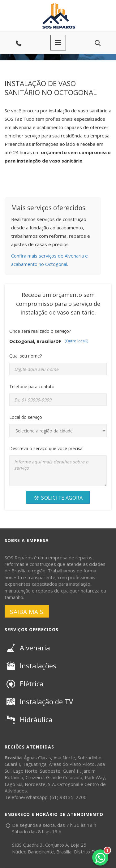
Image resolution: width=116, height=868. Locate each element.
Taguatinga (34, 764)
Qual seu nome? (26, 356)
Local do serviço (26, 417)
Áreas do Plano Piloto (72, 764)
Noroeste (35, 784)
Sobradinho (90, 757)
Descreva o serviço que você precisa (46, 448)
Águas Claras (37, 757)
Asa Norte (64, 757)
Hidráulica (29, 719)
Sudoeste (50, 771)
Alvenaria (27, 648)
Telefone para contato (32, 386)
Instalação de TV (39, 701)
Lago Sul (13, 784)
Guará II (71, 771)
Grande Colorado (64, 777)
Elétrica (24, 684)
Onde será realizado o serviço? (40, 331)
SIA (51, 784)
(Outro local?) (76, 341)
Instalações (30, 666)
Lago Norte (25, 771)
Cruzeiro (35, 777)
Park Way (95, 777)
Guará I (12, 764)
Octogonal (68, 784)
